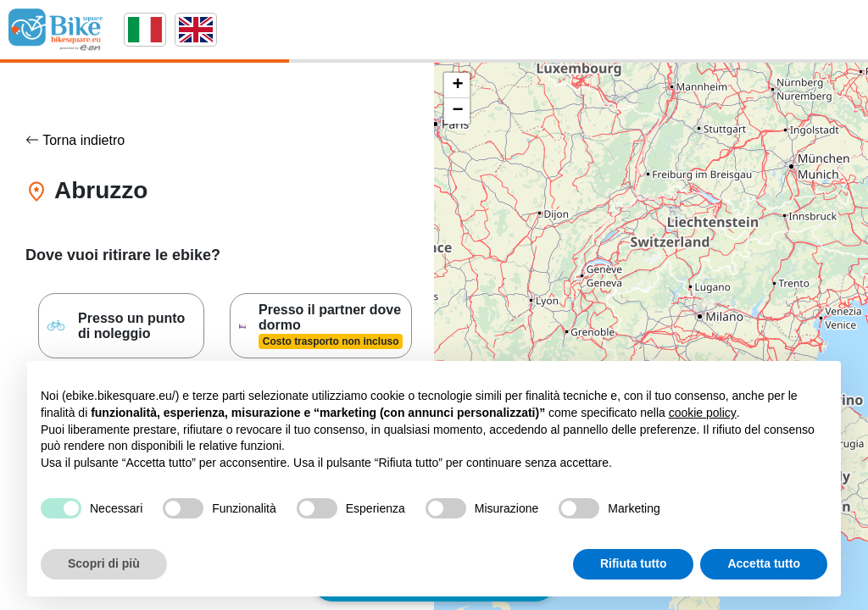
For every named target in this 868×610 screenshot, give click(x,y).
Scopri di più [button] (104, 563)
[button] (457, 86)
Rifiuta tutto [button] (634, 563)
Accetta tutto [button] (764, 563)
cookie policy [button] (703, 413)
